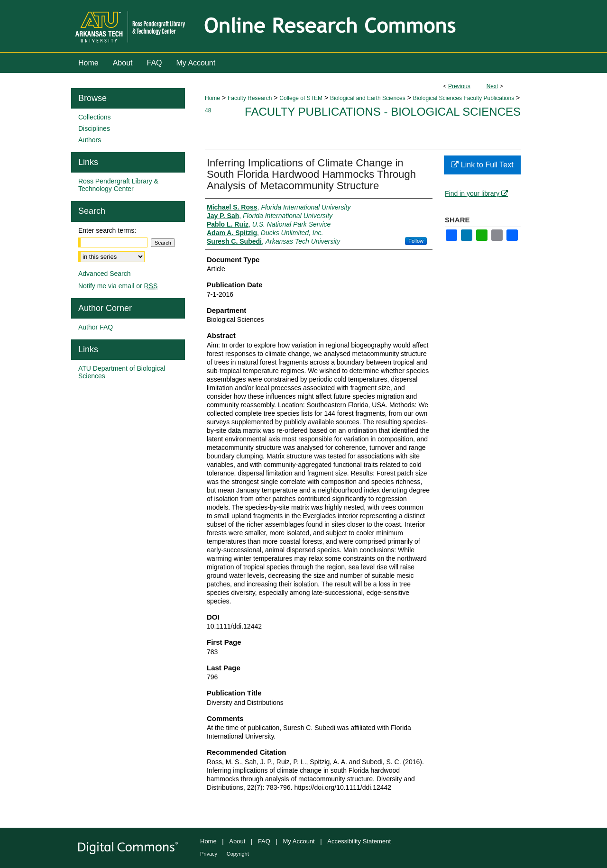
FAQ (264, 841)
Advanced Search (105, 274)
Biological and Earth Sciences (368, 98)
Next (492, 86)
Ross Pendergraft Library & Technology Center (118, 185)
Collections (94, 117)
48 (208, 110)
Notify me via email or (118, 286)
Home (212, 98)
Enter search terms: (107, 230)
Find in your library (476, 193)
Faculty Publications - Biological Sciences (383, 112)
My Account (299, 841)
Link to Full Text (482, 165)
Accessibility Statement (359, 841)
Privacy (209, 854)
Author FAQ (96, 327)
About (237, 841)
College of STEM (301, 98)
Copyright (238, 854)
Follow (416, 241)
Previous (459, 86)
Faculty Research (250, 98)
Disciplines (94, 128)
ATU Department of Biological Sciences (122, 372)
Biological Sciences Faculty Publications (464, 98)
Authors (90, 140)
